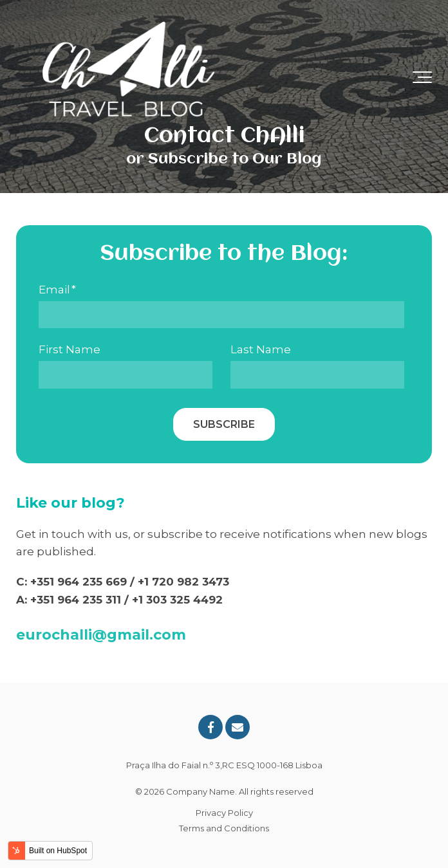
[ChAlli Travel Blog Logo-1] (129, 77)
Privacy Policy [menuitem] (224, 813)
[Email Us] (238, 727)
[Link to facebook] (210, 727)
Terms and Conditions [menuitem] (224, 828)
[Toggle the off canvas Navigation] (422, 77)
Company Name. (201, 791)
